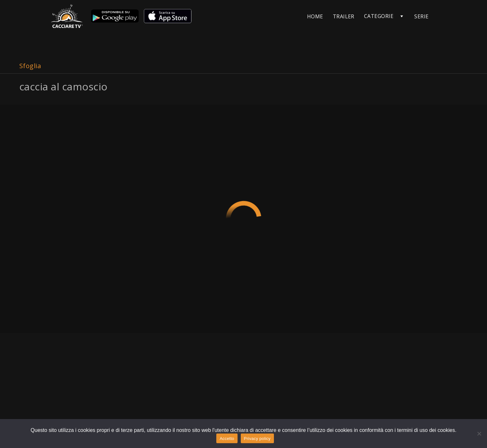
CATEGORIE (379, 16)
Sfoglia (30, 66)
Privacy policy (257, 439)
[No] (479, 434)
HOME (315, 16)
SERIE (421, 16)
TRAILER (344, 16)
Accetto (227, 439)
